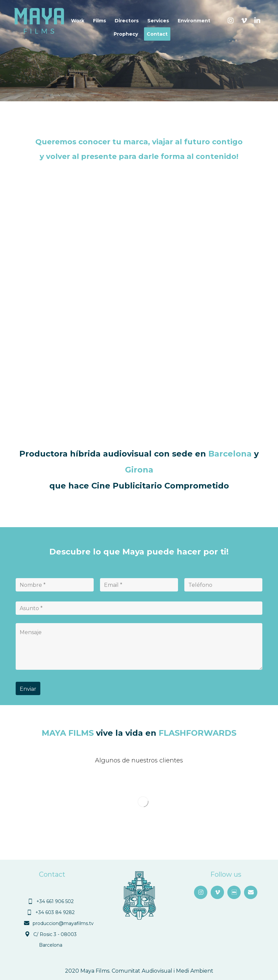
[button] (231, 21)
